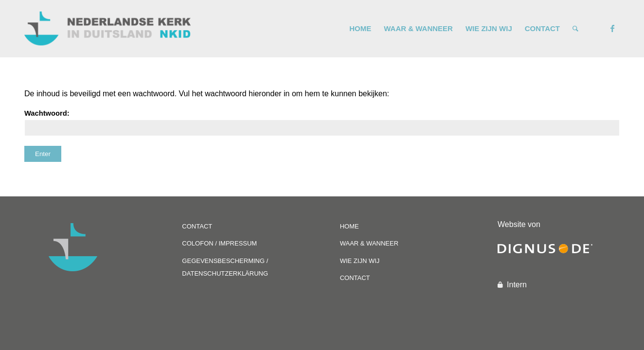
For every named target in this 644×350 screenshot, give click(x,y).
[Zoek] (575, 29)
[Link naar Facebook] (612, 28)
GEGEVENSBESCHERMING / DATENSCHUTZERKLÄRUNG (225, 267)
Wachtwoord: (322, 123)
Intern (517, 285)
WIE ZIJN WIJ (360, 261)
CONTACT (197, 226)
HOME (349, 226)
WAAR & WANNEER (369, 243)
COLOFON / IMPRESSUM (219, 243)
